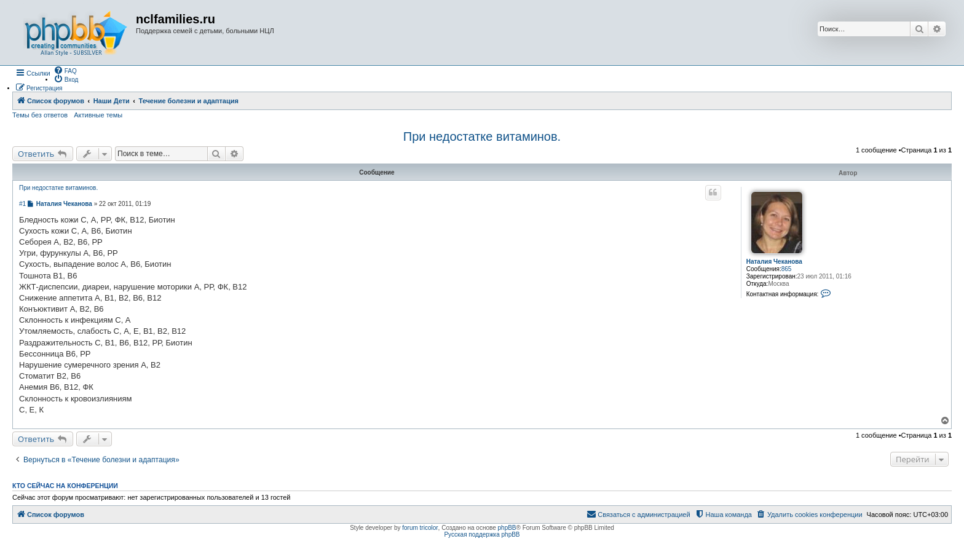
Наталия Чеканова (774, 262)
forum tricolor (420, 528)
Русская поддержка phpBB (482, 534)
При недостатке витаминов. (482, 136)
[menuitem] (65, 70)
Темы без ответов (40, 115)
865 (787, 269)
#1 (22, 204)
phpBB (507, 528)
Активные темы (98, 115)
